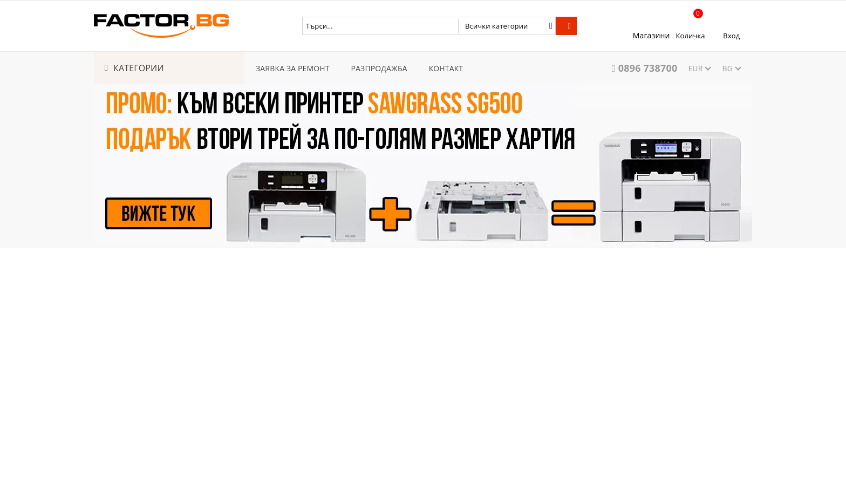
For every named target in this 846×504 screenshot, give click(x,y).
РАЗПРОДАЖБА (379, 68)
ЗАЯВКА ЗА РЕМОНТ (293, 68)
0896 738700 (648, 68)
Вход (731, 36)
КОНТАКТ (446, 68)
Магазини (651, 35)
